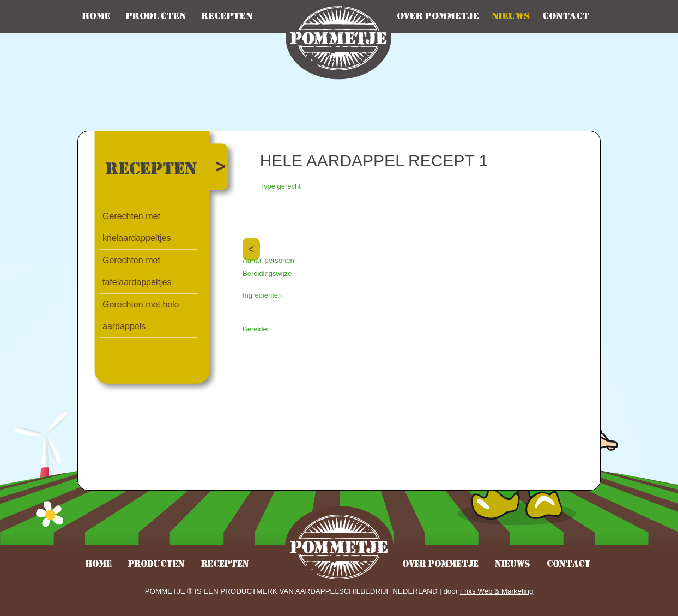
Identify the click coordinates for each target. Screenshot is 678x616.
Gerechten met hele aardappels (141, 315)
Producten (156, 16)
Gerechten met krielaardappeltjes (137, 227)
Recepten (227, 16)
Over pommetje (438, 16)
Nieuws (511, 16)
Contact (566, 16)
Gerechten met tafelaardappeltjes (137, 271)
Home (96, 16)
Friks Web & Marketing (497, 591)
